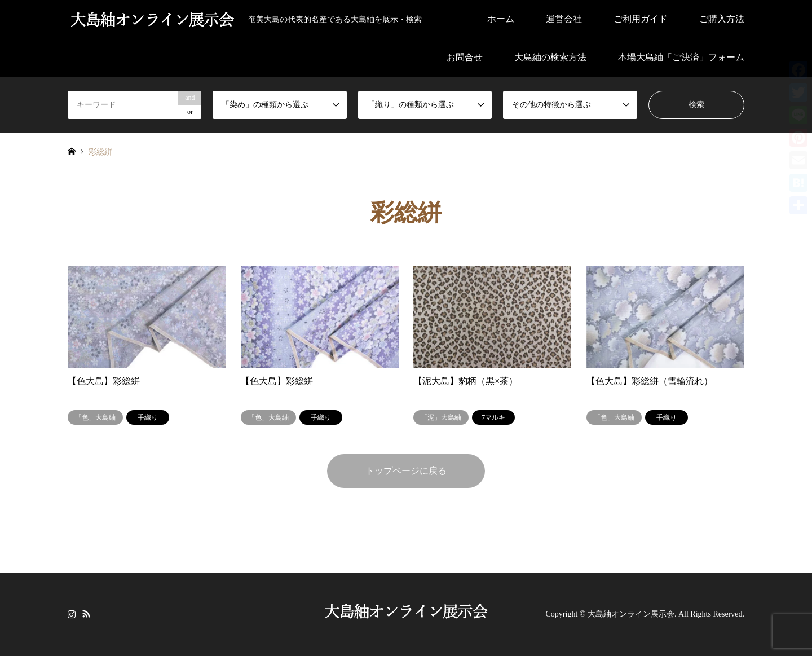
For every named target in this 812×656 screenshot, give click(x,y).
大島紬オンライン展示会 (631, 614)
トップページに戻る (406, 471)
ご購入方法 (722, 19)
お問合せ (465, 57)
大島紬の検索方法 (550, 57)
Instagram (72, 613)
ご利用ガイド (641, 19)
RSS (86, 613)
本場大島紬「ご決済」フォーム (681, 57)
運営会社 (564, 19)
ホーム (501, 19)
